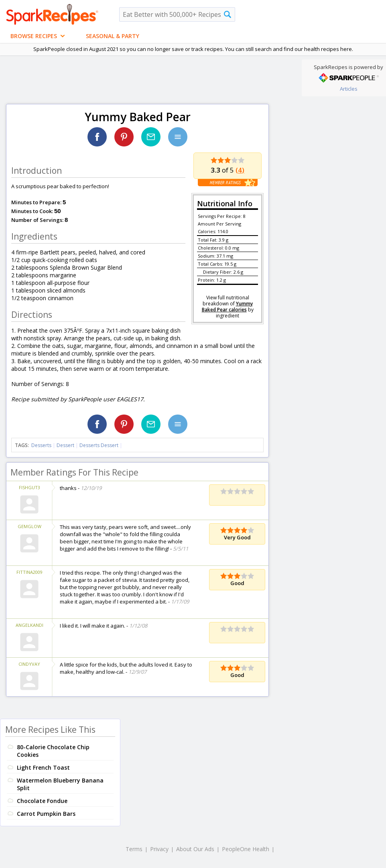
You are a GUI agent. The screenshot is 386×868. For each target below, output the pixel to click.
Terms (134, 849)
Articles (349, 89)
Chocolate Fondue (42, 801)
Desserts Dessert (99, 445)
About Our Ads (195, 849)
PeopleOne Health (246, 849)
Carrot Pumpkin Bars (46, 814)
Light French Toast (43, 767)
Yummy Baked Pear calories (227, 307)
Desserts (41, 445)
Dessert (65, 445)
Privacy (159, 849)
